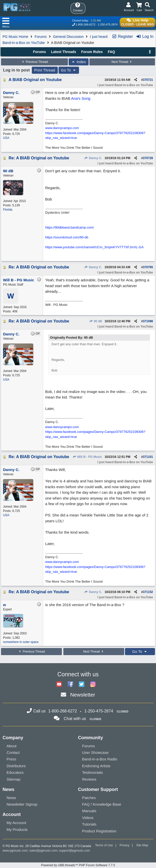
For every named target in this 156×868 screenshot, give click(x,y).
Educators (15, 772)
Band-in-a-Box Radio (100, 759)
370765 (148, 267)
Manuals (89, 811)
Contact (13, 752)
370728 (148, 158)
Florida (8, 210)
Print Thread (45, 70)
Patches (89, 798)
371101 (148, 457)
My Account (16, 823)
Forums (41, 37)
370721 (148, 80)
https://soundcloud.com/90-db (67, 237)
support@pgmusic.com (75, 851)
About (11, 746)
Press (11, 759)
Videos (88, 818)
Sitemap (14, 779)
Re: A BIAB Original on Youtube (39, 158)
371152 (148, 592)
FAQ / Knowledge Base (102, 804)
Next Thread (122, 62)
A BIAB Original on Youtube (35, 80)
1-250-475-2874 (108, 24)
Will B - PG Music (87, 457)
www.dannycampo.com (62, 128)
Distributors (16, 766)
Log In (145, 36)
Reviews (89, 779)
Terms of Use (104, 845)
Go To (69, 70)
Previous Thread (34, 62)
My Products (17, 829)
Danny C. (93, 158)
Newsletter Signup (22, 804)
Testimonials (93, 772)
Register (122, 36)
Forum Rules (92, 52)
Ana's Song (81, 98)
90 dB (96, 321)
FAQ (111, 52)
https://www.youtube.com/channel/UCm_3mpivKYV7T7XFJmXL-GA (94, 247)
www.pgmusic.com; (16, 851)
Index (79, 62)
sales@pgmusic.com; (44, 851)
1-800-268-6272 (86, 24)
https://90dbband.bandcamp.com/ (70, 227)
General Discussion (68, 37)
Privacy (125, 845)
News (11, 798)
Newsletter (83, 695)
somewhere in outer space (21, 642)
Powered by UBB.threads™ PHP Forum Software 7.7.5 (78, 865)
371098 (148, 321)
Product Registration (99, 831)
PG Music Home (15, 37)
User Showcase (95, 752)
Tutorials (89, 824)
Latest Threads (64, 52)
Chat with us (75, 719)
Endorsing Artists (96, 766)
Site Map (142, 845)
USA (6, 138)
